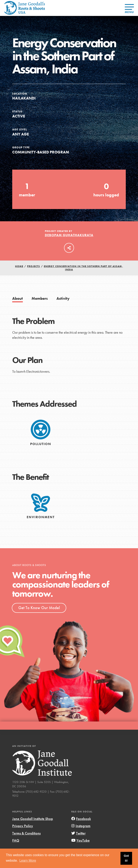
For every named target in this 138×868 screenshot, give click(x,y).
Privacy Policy (23, 826)
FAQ (16, 840)
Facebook (81, 819)
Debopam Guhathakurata (69, 235)
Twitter (78, 833)
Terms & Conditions (26, 833)
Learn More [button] (28, 861)
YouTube (81, 840)
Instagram (81, 826)
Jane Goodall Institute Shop (33, 819)
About (18, 298)
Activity (63, 298)
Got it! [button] (126, 858)
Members (40, 298)
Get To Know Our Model (39, 608)
